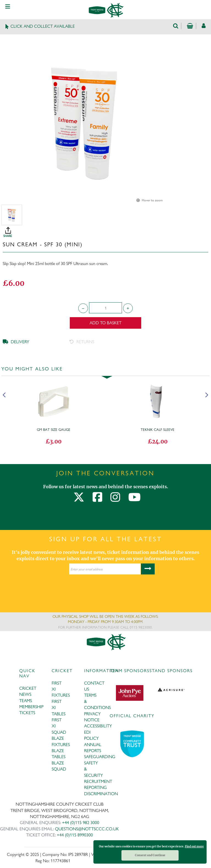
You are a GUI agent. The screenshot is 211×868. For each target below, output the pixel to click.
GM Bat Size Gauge (54, 429)
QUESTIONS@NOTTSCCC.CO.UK (87, 829)
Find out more (194, 846)
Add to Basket (105, 323)
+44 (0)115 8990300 (75, 835)
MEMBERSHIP (31, 707)
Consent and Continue (150, 855)
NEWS (25, 694)
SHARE (107, 230)
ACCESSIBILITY (98, 726)
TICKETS (27, 713)
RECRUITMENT (98, 781)
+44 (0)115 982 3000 (81, 823)
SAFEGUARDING (100, 757)
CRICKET (28, 688)
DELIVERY (16, 342)
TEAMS (26, 701)
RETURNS (82, 342)
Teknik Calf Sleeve (158, 429)
